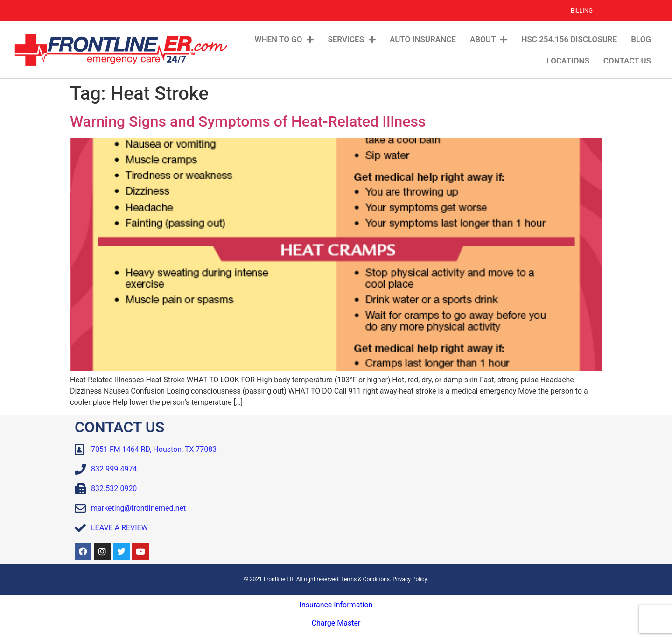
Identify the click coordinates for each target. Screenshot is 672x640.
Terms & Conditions (365, 579)
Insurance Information (336, 605)
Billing (582, 11)
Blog (641, 39)
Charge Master (336, 623)
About (489, 39)
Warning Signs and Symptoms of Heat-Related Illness (248, 121)
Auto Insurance (423, 39)
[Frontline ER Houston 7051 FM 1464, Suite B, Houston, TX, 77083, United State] (469, 490)
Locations (568, 61)
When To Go (284, 39)
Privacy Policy (409, 579)
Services (352, 39)
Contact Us (627, 61)
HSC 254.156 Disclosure (569, 39)
